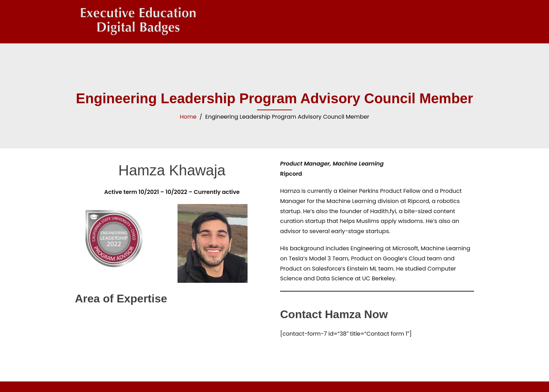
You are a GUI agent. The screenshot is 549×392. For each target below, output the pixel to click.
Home (188, 117)
